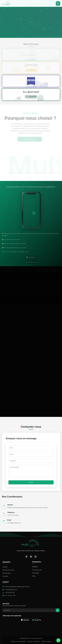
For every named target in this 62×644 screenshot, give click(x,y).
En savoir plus (27, 139)
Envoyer (31, 482)
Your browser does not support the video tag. (31, 22)
